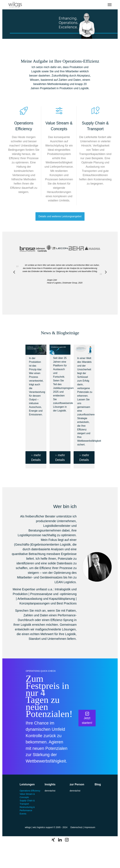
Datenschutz (77, 827)
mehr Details (36, 457)
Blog (98, 784)
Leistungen (27, 784)
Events (23, 814)
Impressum (90, 827)
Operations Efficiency (30, 791)
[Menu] (110, 5)
